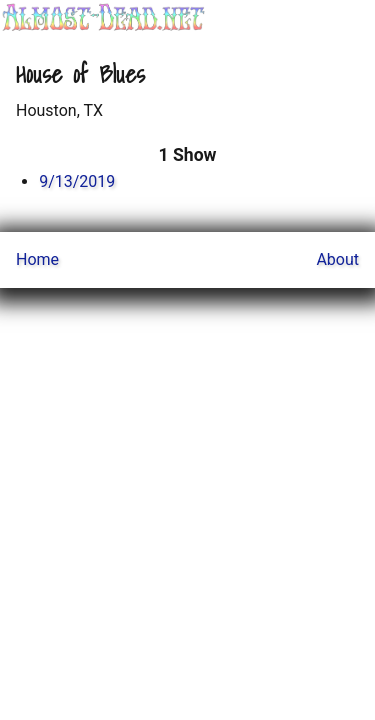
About (337, 259)
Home (37, 259)
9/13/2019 (77, 181)
